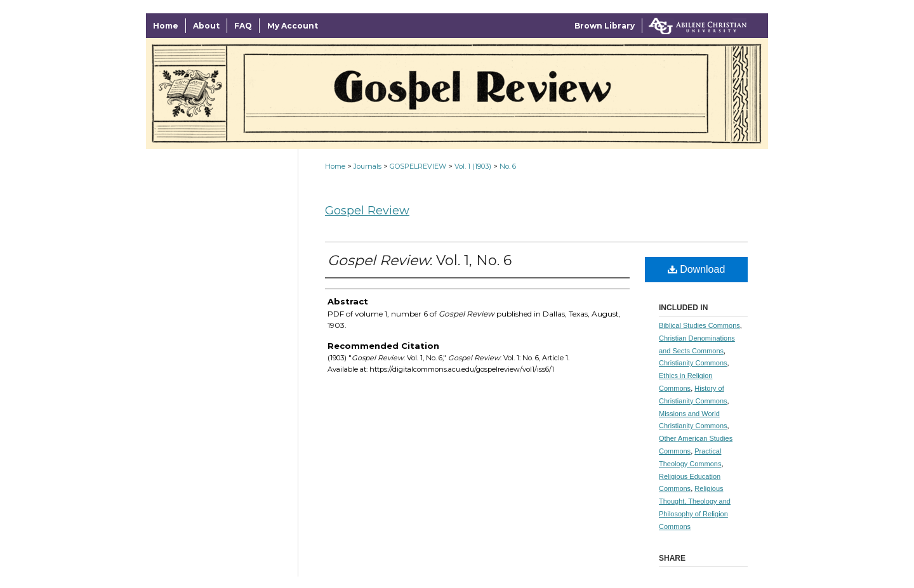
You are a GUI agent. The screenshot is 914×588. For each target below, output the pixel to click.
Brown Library (605, 26)
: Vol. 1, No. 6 (420, 260)
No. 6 (508, 166)
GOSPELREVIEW (418, 166)
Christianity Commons (693, 363)
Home (335, 166)
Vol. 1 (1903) (473, 166)
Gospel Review (367, 211)
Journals (368, 166)
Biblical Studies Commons (699, 325)
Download (697, 269)
